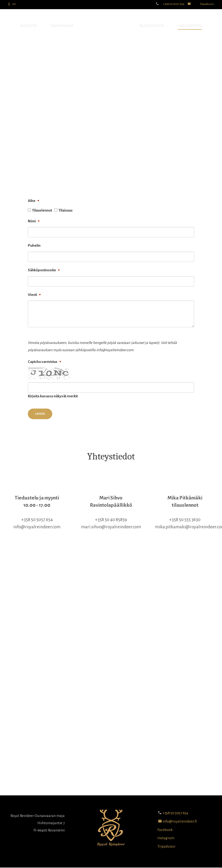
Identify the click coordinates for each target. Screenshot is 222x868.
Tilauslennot (151, 25)
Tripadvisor (207, 4)
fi (9, 4)
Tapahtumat (61, 25)
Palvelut (28, 25)
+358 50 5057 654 (174, 4)
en (14, 4)
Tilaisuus (66, 210)
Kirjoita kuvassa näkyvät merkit (53, 396)
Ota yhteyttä (190, 25)
